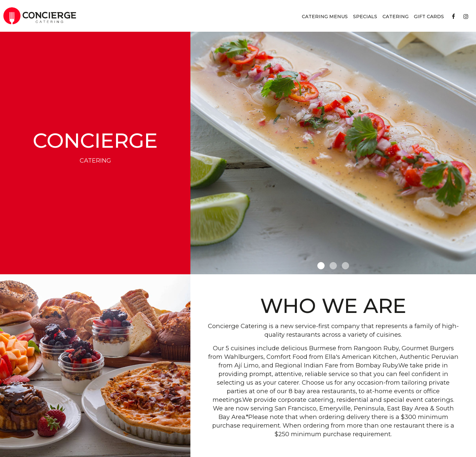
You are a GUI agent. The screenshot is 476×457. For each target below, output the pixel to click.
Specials (365, 17)
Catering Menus (325, 17)
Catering (396, 17)
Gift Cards (429, 17)
